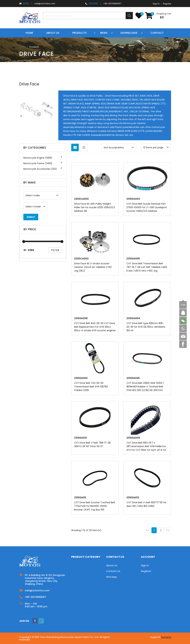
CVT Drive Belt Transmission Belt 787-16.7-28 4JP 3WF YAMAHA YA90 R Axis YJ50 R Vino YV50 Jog (147, 267)
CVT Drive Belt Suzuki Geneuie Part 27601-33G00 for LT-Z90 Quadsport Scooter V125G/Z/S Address (147, 207)
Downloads (129, 33)
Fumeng (166, 637)
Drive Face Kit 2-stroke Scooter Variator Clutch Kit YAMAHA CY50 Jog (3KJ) (93, 267)
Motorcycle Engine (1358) (38, 158)
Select (31, 217)
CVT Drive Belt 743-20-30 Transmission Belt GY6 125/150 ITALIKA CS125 (91, 387)
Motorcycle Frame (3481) (38, 163)
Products (79, 33)
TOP (183, 305)
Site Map (112, 577)
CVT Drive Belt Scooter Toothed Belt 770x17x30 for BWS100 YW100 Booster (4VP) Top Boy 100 (95, 506)
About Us (112, 565)
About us (53, 33)
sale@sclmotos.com (45, 4)
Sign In (156, 4)
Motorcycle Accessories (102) (40, 169)
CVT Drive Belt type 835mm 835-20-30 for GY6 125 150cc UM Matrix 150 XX (146, 327)
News (104, 33)
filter (55, 250)
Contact (157, 33)
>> (167, 530)
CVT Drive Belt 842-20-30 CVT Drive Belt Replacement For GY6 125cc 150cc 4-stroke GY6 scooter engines (95, 327)
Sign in (145, 565)
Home (29, 33)
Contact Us (113, 571)
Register (167, 4)
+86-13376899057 (112, 4)
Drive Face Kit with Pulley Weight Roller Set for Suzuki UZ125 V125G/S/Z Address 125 (95, 207)
